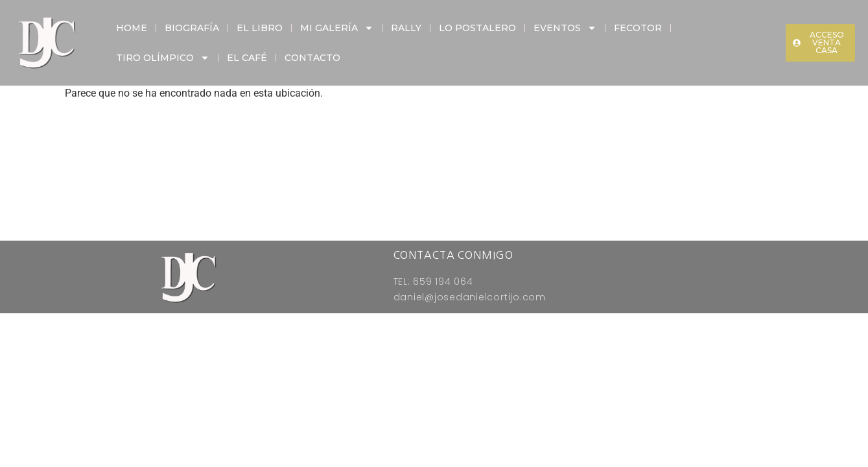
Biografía (192, 28)
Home (132, 28)
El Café (247, 58)
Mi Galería (337, 28)
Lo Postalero (477, 28)
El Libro (260, 28)
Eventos (565, 28)
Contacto (312, 58)
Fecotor (638, 28)
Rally (406, 28)
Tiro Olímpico (163, 58)
